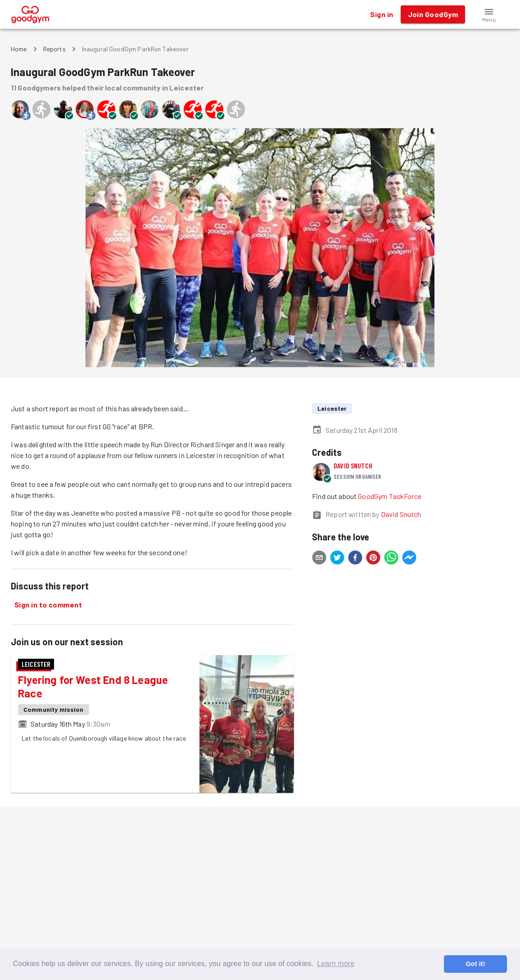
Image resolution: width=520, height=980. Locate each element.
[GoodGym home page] (31, 13)
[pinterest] (373, 559)
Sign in (382, 14)
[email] (319, 559)
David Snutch (353, 465)
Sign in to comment (48, 605)
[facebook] (355, 559)
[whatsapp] (391, 559)
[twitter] (337, 559)
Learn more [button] (336, 964)
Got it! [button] (475, 964)
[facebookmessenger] (409, 559)
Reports (54, 49)
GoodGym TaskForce (390, 496)
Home (19, 49)
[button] (489, 14)
